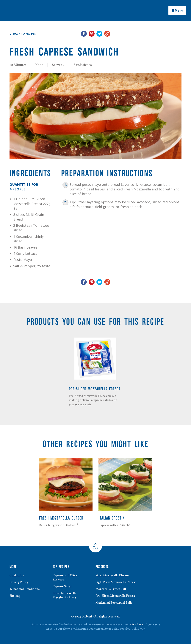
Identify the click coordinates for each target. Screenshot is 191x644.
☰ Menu (177, 10)
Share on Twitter (99, 34)
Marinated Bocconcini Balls (114, 603)
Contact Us (17, 576)
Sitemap (15, 596)
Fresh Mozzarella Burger (61, 518)
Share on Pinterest (92, 34)
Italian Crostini (112, 518)
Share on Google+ (107, 34)
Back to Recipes (25, 34)
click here (137, 625)
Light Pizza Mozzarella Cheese (116, 582)
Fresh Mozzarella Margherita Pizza (64, 595)
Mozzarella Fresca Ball (111, 589)
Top (96, 548)
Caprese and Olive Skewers (65, 578)
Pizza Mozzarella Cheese (112, 576)
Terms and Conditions (25, 589)
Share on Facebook (84, 34)
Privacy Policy (19, 582)
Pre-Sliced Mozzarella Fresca (95, 389)
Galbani (25, 11)
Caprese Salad (62, 587)
